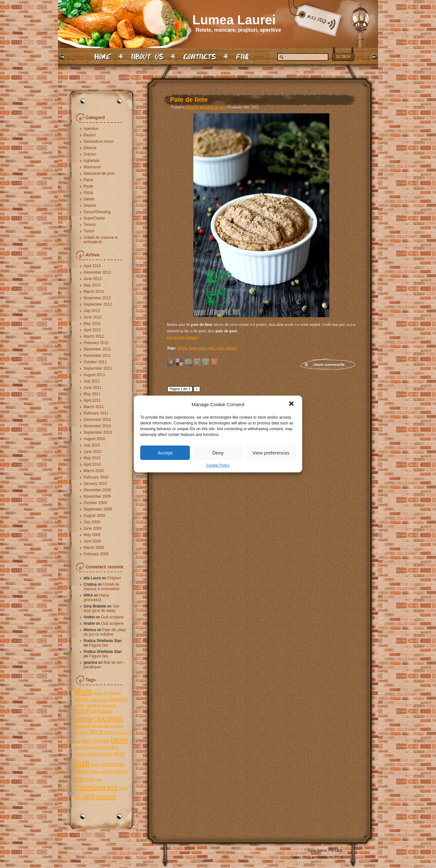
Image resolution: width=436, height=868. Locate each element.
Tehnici (89, 225)
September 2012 (98, 304)
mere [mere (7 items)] (79, 754)
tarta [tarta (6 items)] (78, 797)
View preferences (271, 453)
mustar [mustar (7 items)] (106, 754)
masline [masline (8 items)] (111, 747)
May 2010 (92, 458)
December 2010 (97, 420)
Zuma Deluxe (317, 851)
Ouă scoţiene (113, 617)
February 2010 (96, 477)
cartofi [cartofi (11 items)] (82, 711)
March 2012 (94, 336)
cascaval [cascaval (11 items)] (101, 711)
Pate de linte (189, 100)
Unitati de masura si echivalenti (101, 240)
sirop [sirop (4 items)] (98, 780)
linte (193, 348)
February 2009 (96, 554)
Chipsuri (114, 578)
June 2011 (93, 388)
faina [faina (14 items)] (96, 732)
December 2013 (97, 272)
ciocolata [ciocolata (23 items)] (108, 719)
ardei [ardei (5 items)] (93, 700)
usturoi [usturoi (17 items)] (106, 796)
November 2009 (97, 496)
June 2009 (93, 528)
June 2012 (93, 317)
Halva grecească (96, 598)
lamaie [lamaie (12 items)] (101, 740)
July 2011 (92, 381)
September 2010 (98, 432)
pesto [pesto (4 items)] (103, 772)
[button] (292, 404)
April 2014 (92, 266)
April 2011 (92, 400)
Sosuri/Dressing (97, 212)
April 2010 (92, 464)
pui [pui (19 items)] (79, 779)
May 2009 (92, 535)
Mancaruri (92, 167)
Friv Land (335, 851)
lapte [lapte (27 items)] (119, 740)
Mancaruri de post (99, 173)
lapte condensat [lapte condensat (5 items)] (88, 748)
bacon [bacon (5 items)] (104, 700)
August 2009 (94, 516)
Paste (89, 186)
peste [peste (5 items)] (93, 772)
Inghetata (92, 161)
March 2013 (94, 292)
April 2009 (92, 541)
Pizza (88, 193)
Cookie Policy (218, 465)
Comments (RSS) (330, 857)
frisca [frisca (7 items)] (109, 732)
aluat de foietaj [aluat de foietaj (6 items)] (107, 693)
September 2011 (98, 368)
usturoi (231, 348)
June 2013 (93, 279)
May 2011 (92, 394)
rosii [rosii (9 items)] (89, 779)
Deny (218, 453)
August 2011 (94, 375)
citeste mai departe (182, 337)
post (220, 348)
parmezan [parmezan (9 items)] (113, 764)
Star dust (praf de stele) (102, 608)
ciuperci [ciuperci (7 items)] (82, 726)
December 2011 (97, 349)
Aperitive (91, 129)
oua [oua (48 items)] (82, 763)
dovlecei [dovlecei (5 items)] (81, 733)
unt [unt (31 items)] (89, 796)
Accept (165, 453)
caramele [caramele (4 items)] (109, 705)
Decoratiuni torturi (99, 141)
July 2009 (92, 522)
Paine (89, 180)
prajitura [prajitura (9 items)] (118, 771)
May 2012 (92, 324)
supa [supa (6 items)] (123, 788)
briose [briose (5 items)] (79, 705)
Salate (89, 199)
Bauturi (90, 135)
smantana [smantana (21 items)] (90, 787)
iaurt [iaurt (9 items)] (87, 741)
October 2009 (95, 503)
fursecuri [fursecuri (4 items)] (122, 733)
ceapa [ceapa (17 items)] (83, 719)
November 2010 (97, 426)
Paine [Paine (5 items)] (96, 765)
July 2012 (92, 311)
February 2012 (96, 343)
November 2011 (97, 356)
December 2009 (97, 490)
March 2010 (94, 471)
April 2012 (92, 330)
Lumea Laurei (234, 20)
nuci (202, 348)
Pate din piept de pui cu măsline (105, 632)
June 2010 (93, 452)
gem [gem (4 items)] (77, 741)
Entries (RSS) (301, 857)
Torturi (89, 231)
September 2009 (98, 509)
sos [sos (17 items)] (112, 787)
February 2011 (96, 413)
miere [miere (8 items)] (92, 754)
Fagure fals (99, 645)
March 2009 (94, 548)
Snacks (90, 205)
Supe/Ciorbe (94, 218)
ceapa (182, 348)
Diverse (90, 148)
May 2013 (92, 285)
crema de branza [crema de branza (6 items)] (107, 726)
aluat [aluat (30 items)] (83, 691)
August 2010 (94, 439)
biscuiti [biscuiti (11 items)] (119, 699)
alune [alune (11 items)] (81, 699)
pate (211, 348)
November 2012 (97, 298)
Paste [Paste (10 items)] (81, 771)
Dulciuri (90, 154)
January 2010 (95, 484)
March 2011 (94, 407)
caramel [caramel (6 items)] (93, 705)
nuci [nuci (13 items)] (119, 754)
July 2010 (92, 445)
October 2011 (95, 362)
